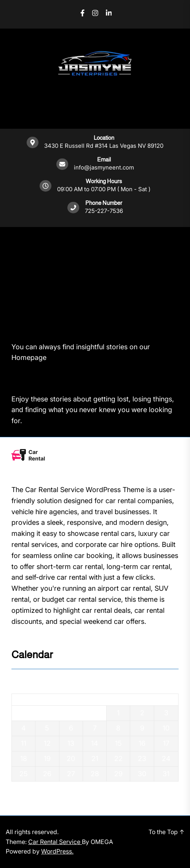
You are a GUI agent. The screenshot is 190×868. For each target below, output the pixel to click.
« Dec (21, 787)
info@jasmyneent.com (104, 167)
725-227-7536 (104, 211)
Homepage (29, 357)
